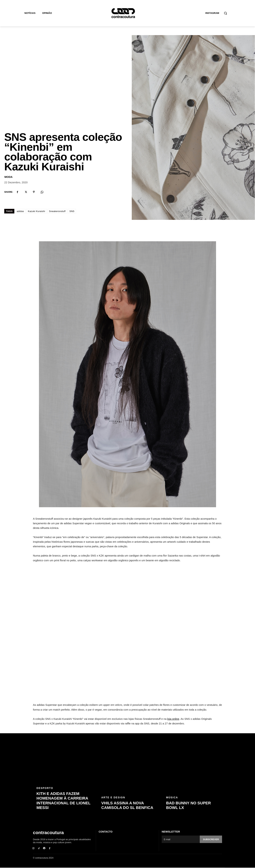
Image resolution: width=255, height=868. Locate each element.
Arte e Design (113, 798)
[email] (181, 840)
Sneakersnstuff (57, 212)
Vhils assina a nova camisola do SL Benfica (127, 806)
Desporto (45, 788)
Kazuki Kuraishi (36, 212)
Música (172, 798)
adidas (20, 212)
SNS (72, 212)
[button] (225, 13)
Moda (8, 177)
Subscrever (211, 840)
